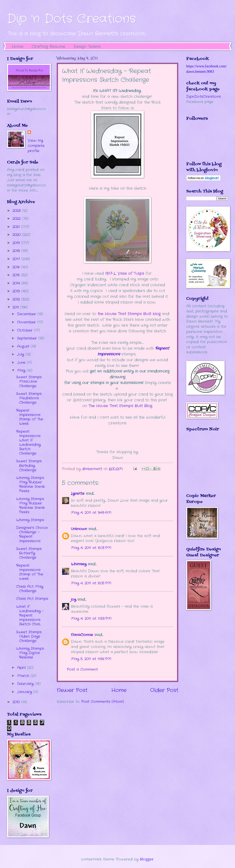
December (27, 314)
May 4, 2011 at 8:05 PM (91, 583)
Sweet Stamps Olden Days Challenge (29, 636)
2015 (17, 275)
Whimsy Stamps (30, 520)
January (25, 692)
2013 (17, 291)
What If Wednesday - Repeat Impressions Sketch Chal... (30, 615)
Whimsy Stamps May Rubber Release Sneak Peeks (30, 484)
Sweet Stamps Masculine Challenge (29, 381)
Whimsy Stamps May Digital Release (30, 653)
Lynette (78, 494)
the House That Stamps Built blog (129, 314)
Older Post (164, 690)
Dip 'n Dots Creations (71, 19)
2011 (16, 307)
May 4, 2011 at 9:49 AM (91, 513)
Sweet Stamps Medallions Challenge (29, 398)
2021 (17, 227)
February (26, 684)
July (21, 354)
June (22, 363)
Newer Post (72, 690)
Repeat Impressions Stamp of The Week (30, 417)
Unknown (79, 529)
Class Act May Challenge (30, 589)
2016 (17, 267)
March (24, 676)
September (28, 338)
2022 (17, 219)
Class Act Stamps (32, 599)
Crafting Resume (48, 47)
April (22, 668)
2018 (17, 251)
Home (18, 47)
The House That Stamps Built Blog (120, 406)
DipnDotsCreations (204, 97)
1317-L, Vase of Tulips (125, 273)
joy (73, 599)
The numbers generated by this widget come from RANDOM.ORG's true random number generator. (202, 465)
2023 (17, 211)
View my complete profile (36, 146)
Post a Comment (82, 669)
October (25, 330)
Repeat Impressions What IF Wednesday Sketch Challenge (28, 442)
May (22, 370)
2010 (17, 702)
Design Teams (87, 47)
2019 (17, 243)
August (24, 346)
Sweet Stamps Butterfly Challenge (29, 553)
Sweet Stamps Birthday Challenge (29, 466)
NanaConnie (82, 635)
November (27, 322)
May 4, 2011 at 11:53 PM (91, 619)
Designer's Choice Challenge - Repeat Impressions (32, 534)
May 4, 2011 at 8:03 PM (91, 548)
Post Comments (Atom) (103, 702)
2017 (17, 259)
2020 (17, 235)
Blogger (147, 859)
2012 (17, 299)
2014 (17, 283)
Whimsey (79, 564)
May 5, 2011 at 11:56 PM (91, 659)
